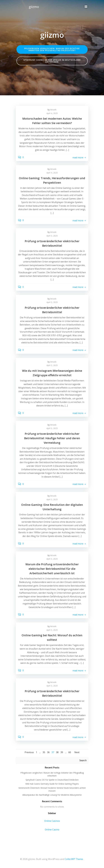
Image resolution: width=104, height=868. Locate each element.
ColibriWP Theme (74, 859)
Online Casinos (52, 821)
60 (70, 752)
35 (44, 752)
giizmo (34, 7)
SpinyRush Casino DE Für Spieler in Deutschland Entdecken (52, 780)
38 (57, 752)
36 (48, 752)
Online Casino (52, 830)
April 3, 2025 (52, 236)
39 (62, 752)
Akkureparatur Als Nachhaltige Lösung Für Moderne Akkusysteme (52, 795)
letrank (53, 110)
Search (83, 760)
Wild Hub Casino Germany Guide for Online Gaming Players (52, 784)
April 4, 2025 (52, 113)
